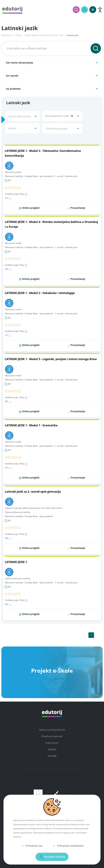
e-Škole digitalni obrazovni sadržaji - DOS (44, 35)
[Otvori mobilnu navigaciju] (93, 10)
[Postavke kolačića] (52, 857)
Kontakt (52, 756)
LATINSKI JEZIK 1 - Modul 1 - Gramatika (31, 425)
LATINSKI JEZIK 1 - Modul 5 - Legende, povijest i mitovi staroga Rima (51, 359)
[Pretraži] (76, 10)
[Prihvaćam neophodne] (68, 846)
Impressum (52, 743)
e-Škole (18, 35)
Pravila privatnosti (52, 736)
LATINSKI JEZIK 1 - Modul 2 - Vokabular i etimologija (40, 293)
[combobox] (6, 62)
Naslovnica (7, 35)
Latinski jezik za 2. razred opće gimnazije (33, 492)
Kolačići (52, 749)
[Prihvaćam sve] (31, 846)
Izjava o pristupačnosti (52, 730)
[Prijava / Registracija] (84, 10)
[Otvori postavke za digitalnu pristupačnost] (100, 10)
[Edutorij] (12, 10)
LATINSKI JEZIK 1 (16, 562)
